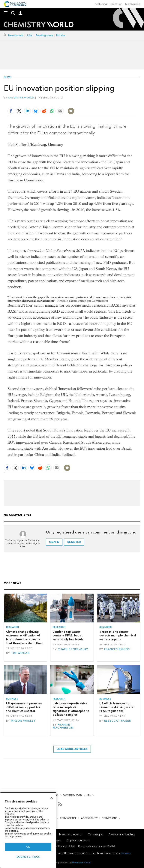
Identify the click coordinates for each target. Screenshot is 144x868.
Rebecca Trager (118, 721)
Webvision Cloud (81, 862)
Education (116, 4)
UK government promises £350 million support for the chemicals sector (24, 707)
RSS (89, 795)
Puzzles (61, 35)
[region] (28, 830)
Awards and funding (122, 834)
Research (13, 627)
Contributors (73, 795)
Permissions (110, 818)
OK (28, 847)
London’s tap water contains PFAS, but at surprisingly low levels (68, 636)
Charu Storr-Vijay (73, 649)
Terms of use (68, 818)
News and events (70, 834)
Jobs (29, 35)
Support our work (78, 840)
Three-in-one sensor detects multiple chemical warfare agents (118, 636)
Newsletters (16, 35)
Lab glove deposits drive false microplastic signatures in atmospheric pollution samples (71, 709)
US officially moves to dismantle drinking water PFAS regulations (117, 707)
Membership (133, 4)
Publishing (101, 4)
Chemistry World (21, 98)
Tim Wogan (20, 653)
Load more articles (72, 749)
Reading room (44, 35)
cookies (126, 853)
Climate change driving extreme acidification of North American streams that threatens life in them (25, 637)
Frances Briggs (117, 649)
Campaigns (95, 834)
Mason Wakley (23, 721)
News (7, 77)
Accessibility (89, 818)
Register (74, 542)
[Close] (52, 798)
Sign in (54, 542)
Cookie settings (28, 857)
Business (12, 699)
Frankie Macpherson (63, 726)
